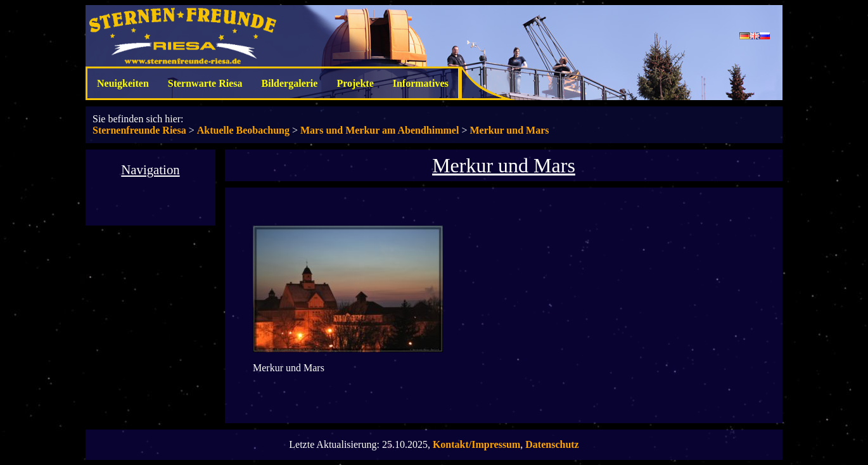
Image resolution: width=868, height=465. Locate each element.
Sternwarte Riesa (205, 83)
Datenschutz (552, 444)
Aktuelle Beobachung (243, 130)
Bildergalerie (290, 83)
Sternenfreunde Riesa (139, 130)
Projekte (355, 83)
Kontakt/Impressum (476, 444)
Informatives (421, 83)
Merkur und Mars (509, 130)
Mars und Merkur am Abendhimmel (380, 130)
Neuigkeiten (123, 83)
